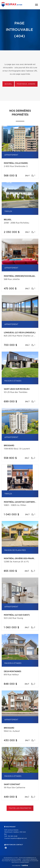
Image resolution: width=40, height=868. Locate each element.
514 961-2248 (13, 836)
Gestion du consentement (20, 862)
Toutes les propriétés (20, 808)
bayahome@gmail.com (19, 838)
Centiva (24, 865)
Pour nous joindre (26, 84)
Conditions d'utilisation (30, 861)
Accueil (8, 84)
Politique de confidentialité (11, 861)
